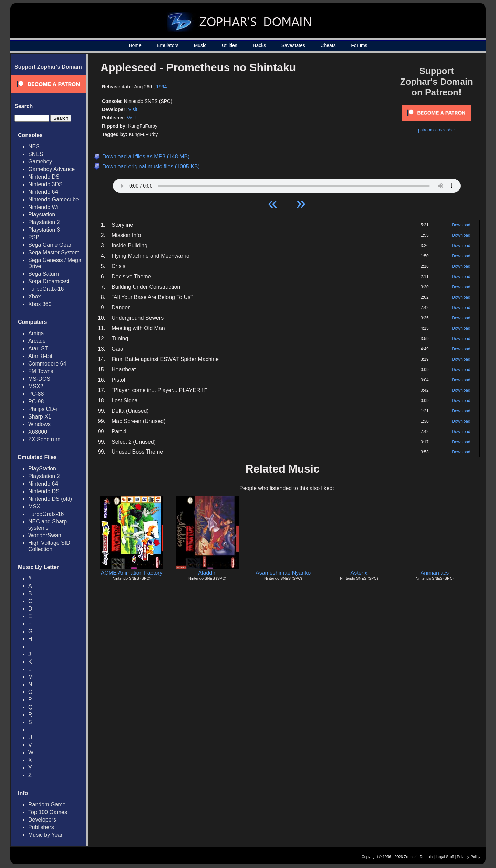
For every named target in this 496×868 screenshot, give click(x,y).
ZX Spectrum (44, 439)
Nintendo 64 (43, 192)
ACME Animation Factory (132, 573)
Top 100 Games (48, 812)
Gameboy (40, 162)
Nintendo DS (44, 177)
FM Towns (41, 371)
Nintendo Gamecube (54, 199)
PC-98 (36, 401)
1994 (161, 87)
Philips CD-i (43, 409)
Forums (359, 45)
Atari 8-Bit (40, 356)
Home (135, 45)
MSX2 (36, 386)
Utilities (230, 45)
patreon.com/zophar (437, 130)
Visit (133, 109)
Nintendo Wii (44, 207)
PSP (34, 237)
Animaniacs (435, 573)
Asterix (359, 573)
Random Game (47, 805)
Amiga (36, 333)
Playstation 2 (44, 222)
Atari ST (38, 348)
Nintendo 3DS (45, 184)
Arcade (37, 341)
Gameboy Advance (51, 169)
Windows (39, 424)
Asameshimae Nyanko (283, 573)
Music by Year (45, 835)
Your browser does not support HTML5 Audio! (287, 184)
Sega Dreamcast (49, 281)
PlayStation (42, 469)
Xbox (34, 297)
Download (461, 225)
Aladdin (207, 573)
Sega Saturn (44, 274)
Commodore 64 (47, 364)
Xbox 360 (40, 304)
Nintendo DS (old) (50, 499)
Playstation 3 (44, 230)
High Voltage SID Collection (49, 546)
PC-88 (36, 394)
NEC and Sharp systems (48, 525)
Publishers (41, 827)
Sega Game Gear (50, 245)
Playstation (42, 215)
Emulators (168, 45)
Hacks (259, 45)
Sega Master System (54, 252)
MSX (34, 506)
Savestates (293, 45)
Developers (42, 820)
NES (34, 146)
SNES (36, 154)
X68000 (38, 432)
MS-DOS (39, 379)
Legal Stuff (445, 857)
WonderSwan (45, 535)
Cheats (328, 45)
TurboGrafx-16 (46, 289)
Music (200, 45)
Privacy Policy (469, 857)
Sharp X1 (40, 417)
